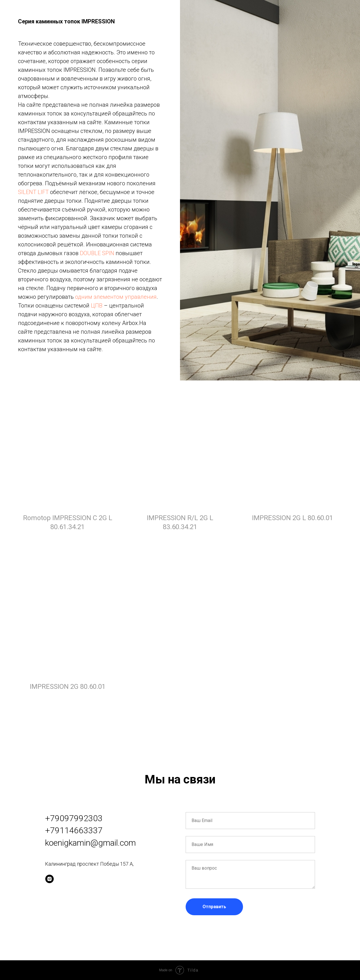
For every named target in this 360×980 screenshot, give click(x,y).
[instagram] (49, 879)
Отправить (214, 907)
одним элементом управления (116, 297)
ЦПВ (97, 306)
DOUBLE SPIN (97, 253)
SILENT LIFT (33, 192)
